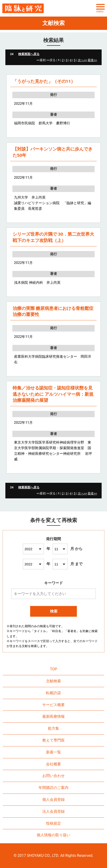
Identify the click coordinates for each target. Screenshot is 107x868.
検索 (54, 611)
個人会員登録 (53, 800)
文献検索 (53, 681)
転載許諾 (53, 693)
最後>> (92, 60)
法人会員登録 (53, 811)
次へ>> (82, 60)
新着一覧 (53, 752)
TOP (54, 669)
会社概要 (53, 764)
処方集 (53, 728)
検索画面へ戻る (29, 54)
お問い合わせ (53, 776)
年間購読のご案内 (53, 788)
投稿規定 (53, 823)
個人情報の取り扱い (53, 835)
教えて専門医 (53, 740)
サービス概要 (53, 705)
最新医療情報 (53, 716)
